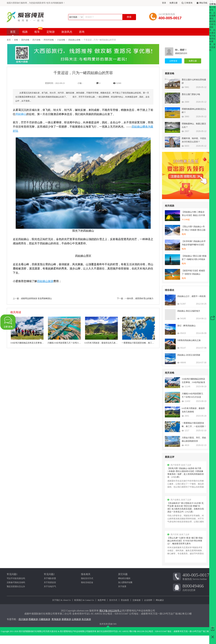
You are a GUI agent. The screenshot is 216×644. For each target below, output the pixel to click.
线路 (25, 32)
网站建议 (160, 600)
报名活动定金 (87, 582)
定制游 (51, 32)
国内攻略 (25, 40)
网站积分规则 (124, 578)
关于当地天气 (50, 586)
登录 (164, 3)
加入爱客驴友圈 (125, 582)
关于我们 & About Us (61, 600)
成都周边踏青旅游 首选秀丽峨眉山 (36, 298)
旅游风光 (67, 32)
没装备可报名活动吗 (16, 582)
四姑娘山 (21, 114)
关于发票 (122, 586)
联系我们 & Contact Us (84, 600)
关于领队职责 (50, 578)
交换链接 (137, 600)
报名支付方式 (87, 578)
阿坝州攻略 (49, 40)
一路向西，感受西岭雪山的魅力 (139, 298)
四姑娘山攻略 (74, 40)
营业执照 (125, 600)
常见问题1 (12, 574)
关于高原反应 (50, 582)
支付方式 (113, 600)
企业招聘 (148, 600)
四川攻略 (36, 40)
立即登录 (173, 61)
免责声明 (102, 600)
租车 (37, 32)
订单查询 (187, 3)
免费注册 (173, 3)
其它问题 (123, 574)
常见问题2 (49, 574)
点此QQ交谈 (196, 587)
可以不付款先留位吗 (16, 578)
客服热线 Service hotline (196, 576)
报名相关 (86, 574)
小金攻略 (61, 40)
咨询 (82, 32)
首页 (13, 33)
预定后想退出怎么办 (16, 586)
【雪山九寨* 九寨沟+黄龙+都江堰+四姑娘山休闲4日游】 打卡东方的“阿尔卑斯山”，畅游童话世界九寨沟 (185, 542)
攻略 (16, 40)
